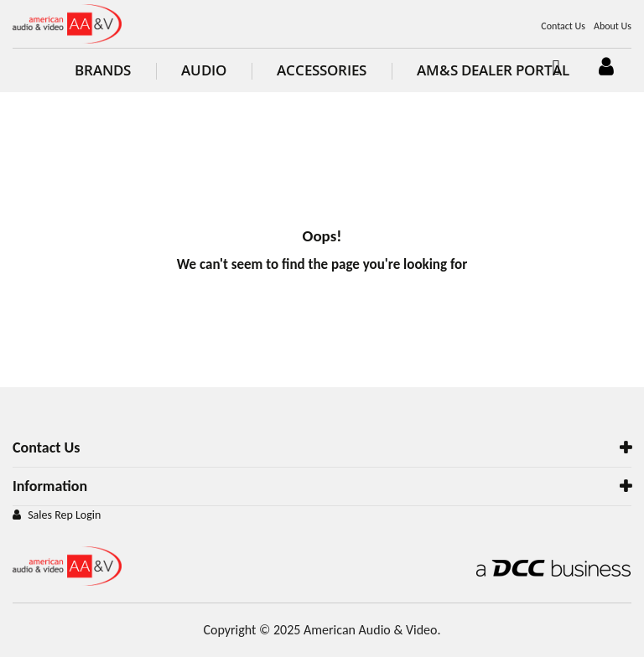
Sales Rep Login (64, 515)
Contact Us (563, 26)
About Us (613, 26)
